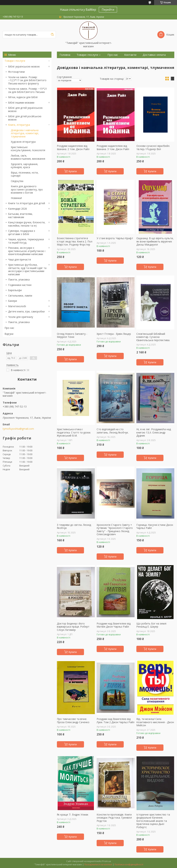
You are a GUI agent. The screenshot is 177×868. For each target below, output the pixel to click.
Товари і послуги (15, 61)
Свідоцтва (17, 181)
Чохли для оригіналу (21, 317)
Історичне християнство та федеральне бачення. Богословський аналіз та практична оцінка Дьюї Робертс (153, 821)
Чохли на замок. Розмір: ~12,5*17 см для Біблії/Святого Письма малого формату (27, 80)
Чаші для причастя (20, 259)
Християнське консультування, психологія (28, 149)
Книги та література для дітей (27, 203)
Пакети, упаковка (19, 280)
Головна (65, 55)
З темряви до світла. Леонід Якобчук (74, 526)
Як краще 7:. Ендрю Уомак (73, 815)
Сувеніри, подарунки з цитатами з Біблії (22, 232)
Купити (73, 171)
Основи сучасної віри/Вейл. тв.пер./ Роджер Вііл (153, 147)
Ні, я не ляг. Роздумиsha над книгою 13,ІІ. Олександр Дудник (154, 432)
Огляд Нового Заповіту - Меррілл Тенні (72, 335)
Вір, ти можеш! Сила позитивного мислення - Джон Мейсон (155, 722)
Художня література (23, 142)
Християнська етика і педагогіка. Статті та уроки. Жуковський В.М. (74, 432)
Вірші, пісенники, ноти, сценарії (25, 174)
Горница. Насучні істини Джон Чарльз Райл (155, 526)
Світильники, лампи (20, 296)
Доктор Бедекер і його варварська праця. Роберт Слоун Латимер (73, 627)
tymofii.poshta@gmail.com (18, 429)
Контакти (130, 55)
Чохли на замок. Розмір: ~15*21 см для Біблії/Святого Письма (28, 90)
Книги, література (19, 125)
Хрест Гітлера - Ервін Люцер (114, 334)
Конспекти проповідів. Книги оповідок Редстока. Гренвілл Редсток (114, 818)
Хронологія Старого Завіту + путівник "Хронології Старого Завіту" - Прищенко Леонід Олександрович (115, 530)
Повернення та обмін (74, 61)
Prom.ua (107, 861)
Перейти (108, 10)
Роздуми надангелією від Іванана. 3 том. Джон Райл (113, 147)
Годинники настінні (20, 285)
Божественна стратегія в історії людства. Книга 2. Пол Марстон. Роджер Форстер (75, 241)
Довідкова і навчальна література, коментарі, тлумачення (25, 133)
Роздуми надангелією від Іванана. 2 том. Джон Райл (73, 147)
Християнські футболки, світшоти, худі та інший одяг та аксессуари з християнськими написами (27, 269)
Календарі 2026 (18, 209)
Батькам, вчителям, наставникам (20, 215)
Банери (13, 301)
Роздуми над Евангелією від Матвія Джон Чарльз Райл (114, 625)
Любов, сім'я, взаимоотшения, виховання (28, 157)
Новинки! (16, 198)
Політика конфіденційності (129, 864)
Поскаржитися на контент (98, 864)
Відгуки (9, 334)
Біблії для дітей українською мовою (25, 109)
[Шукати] (52, 35)
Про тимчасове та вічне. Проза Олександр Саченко (73, 721)
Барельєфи (15, 290)
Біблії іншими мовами (21, 103)
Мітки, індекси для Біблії (23, 97)
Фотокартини (16, 72)
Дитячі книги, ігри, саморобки (26, 311)
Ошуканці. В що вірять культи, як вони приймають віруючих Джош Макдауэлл (155, 241)
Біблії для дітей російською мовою (25, 118)
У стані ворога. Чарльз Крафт (115, 238)
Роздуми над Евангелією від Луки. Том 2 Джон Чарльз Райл (116, 721)
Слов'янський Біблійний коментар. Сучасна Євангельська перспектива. (153, 337)
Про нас (9, 328)
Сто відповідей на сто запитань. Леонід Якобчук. (113, 431)
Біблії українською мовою (24, 66)
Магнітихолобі (17, 306)
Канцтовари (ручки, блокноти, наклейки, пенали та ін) (27, 224)
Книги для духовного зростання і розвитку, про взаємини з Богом (27, 189)
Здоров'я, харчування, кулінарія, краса (24, 166)
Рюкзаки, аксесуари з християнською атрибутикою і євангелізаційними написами (27, 251)
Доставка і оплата (154, 55)
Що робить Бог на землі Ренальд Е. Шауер (151, 625)
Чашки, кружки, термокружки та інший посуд (26, 241)
